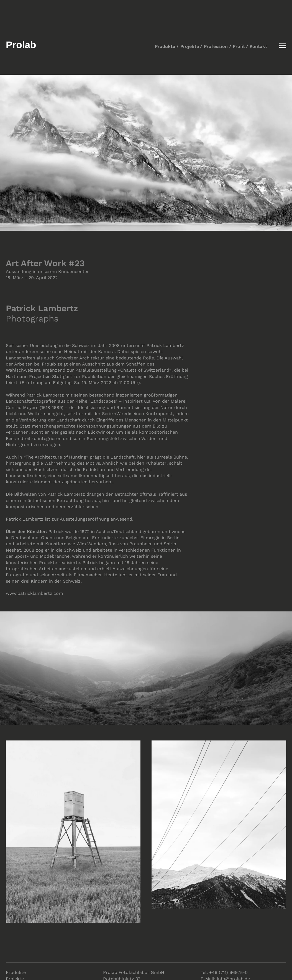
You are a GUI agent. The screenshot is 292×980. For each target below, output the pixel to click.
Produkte (165, 46)
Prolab (21, 45)
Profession (216, 46)
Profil (239, 46)
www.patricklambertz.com (34, 593)
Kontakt (258, 46)
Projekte (190, 46)
